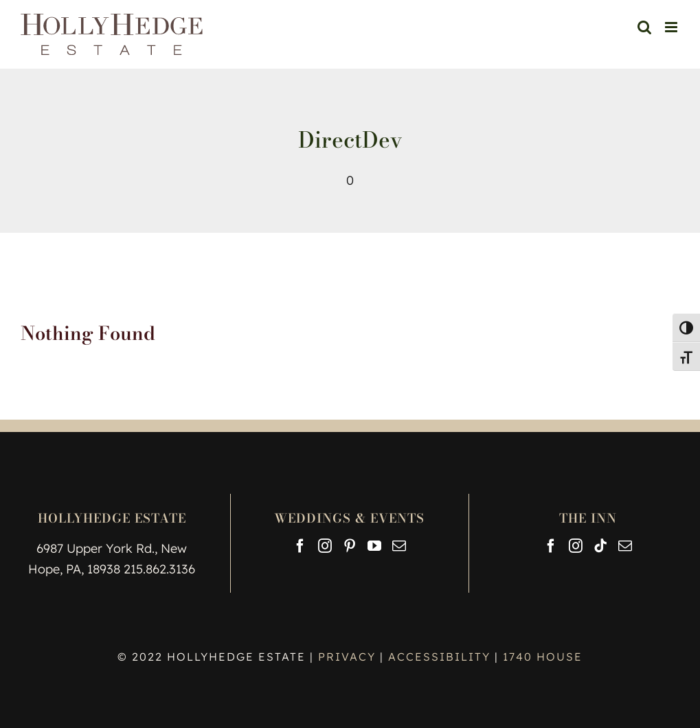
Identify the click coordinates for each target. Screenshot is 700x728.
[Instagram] (325, 546)
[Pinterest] (350, 546)
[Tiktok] (600, 546)
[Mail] (399, 546)
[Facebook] (300, 546)
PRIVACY (349, 657)
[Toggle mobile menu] (672, 27)
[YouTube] (374, 546)
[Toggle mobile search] (644, 27)
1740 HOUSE (543, 657)
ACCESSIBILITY (439, 657)
